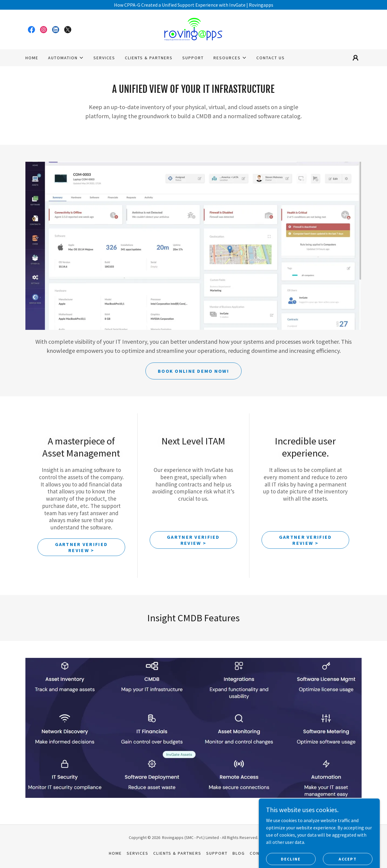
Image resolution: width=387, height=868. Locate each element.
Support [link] (193, 58)
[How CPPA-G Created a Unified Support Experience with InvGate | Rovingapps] (193, 5)
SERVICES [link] (104, 58)
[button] (66, 58)
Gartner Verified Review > (81, 547)
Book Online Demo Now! (193, 371)
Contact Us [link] (271, 58)
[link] (31, 30)
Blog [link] (239, 853)
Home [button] (115, 853)
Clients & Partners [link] (149, 58)
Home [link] (32, 58)
